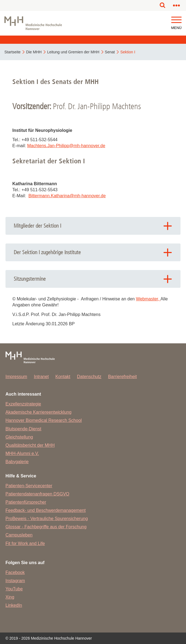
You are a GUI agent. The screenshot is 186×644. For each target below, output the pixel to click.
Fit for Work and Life (25, 543)
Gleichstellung (19, 437)
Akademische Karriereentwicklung (38, 412)
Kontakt (63, 377)
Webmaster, (148, 299)
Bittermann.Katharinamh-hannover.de (67, 196)
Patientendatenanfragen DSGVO (37, 494)
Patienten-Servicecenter (29, 486)
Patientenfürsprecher (26, 502)
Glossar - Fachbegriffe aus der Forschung (46, 527)
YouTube (14, 589)
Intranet (41, 377)
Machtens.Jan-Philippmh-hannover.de (66, 146)
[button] (176, 20)
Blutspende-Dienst (23, 429)
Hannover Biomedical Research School (44, 420)
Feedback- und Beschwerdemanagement (46, 510)
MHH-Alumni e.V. (22, 453)
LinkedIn (14, 605)
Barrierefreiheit (122, 377)
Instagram (15, 581)
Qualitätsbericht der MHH (30, 445)
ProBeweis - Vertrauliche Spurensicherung (47, 519)
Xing (10, 597)
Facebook (15, 572)
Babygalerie (17, 462)
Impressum (16, 377)
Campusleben (19, 535)
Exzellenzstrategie (23, 404)
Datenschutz (89, 377)
